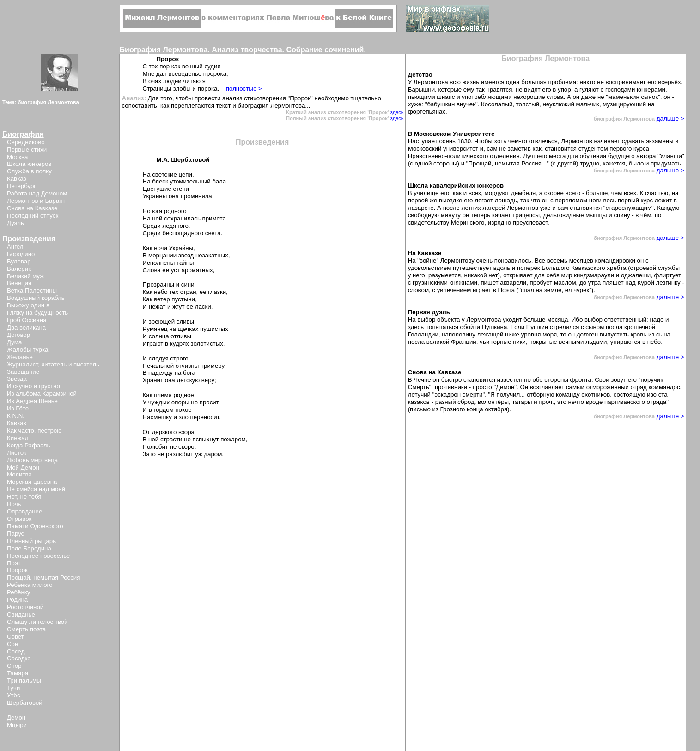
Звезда (17, 379)
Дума (14, 342)
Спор (14, 666)
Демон (16, 717)
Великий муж (25, 276)
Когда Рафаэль (28, 445)
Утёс (14, 695)
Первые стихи (27, 150)
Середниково (26, 142)
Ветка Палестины (32, 290)
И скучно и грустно (33, 386)
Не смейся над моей (36, 489)
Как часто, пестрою (34, 430)
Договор (18, 335)
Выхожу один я (28, 305)
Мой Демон (23, 467)
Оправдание (24, 511)
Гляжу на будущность (37, 313)
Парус (15, 534)
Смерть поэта (26, 629)
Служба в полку (29, 171)
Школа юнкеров (29, 164)
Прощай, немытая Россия (43, 577)
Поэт (14, 563)
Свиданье (21, 614)
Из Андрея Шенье (32, 401)
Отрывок (19, 519)
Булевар (19, 261)
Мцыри (17, 725)
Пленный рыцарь (31, 541)
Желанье (20, 357)
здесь (397, 112)
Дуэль (15, 223)
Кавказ (17, 179)
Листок (17, 453)
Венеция (19, 283)
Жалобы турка (27, 350)
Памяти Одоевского (35, 526)
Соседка (19, 658)
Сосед (16, 651)
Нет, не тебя (24, 497)
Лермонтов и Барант (36, 201)
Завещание (23, 372)
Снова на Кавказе (32, 208)
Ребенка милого (30, 585)
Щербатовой (25, 703)
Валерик (19, 269)
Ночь (14, 504)
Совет (15, 637)
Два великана (26, 327)
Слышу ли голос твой (37, 622)
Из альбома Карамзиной (42, 394)
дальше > (670, 119)
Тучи (13, 688)
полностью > (244, 89)
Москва (17, 157)
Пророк (17, 570)
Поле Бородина (29, 548)
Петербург (21, 186)
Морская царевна (32, 482)
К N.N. (16, 416)
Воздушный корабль (36, 298)
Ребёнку (18, 592)
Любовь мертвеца (32, 460)
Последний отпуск (33, 216)
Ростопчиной (25, 607)
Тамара (18, 673)
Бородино (21, 254)
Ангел (15, 247)
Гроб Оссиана (27, 320)
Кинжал (18, 438)
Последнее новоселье (38, 556)
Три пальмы (24, 681)
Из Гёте (18, 408)
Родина (17, 600)
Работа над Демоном (37, 193)
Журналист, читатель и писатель (53, 364)
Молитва (19, 474)
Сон (12, 644)
